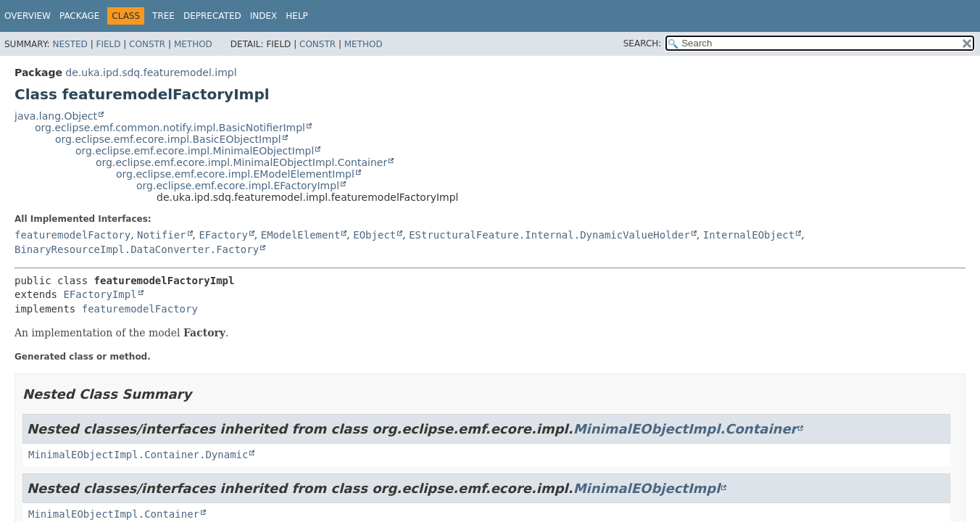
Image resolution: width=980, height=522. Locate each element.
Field (108, 44)
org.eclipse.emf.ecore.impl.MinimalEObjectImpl (195, 151)
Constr (147, 44)
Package (79, 16)
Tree (163, 16)
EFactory (223, 235)
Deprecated (212, 16)
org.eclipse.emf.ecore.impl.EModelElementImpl (235, 174)
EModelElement (301, 235)
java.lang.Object (56, 116)
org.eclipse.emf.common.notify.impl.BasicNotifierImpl (170, 128)
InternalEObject (749, 235)
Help (297, 16)
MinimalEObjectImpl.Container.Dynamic (138, 455)
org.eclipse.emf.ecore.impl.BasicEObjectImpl (168, 139)
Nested (70, 44)
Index (264, 16)
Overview (28, 16)
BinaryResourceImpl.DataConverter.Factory (137, 249)
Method (193, 44)
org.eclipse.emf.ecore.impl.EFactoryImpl (238, 186)
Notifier (161, 235)
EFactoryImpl (100, 294)
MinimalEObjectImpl (647, 488)
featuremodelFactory (72, 235)
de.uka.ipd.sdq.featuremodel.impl (151, 72)
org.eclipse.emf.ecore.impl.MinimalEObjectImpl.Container (241, 162)
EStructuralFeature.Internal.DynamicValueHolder (549, 235)
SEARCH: (643, 43)
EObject (374, 235)
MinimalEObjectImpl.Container (685, 429)
